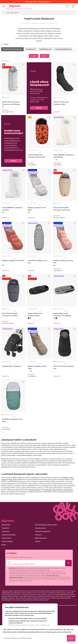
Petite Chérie (13, 480)
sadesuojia (48, 490)
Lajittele (45, 56)
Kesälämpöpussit (45, 49)
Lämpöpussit (35, 23)
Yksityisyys (38, 535)
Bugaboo (66, 478)
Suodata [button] (34, 56)
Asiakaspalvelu (6, 525)
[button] (3, 6)
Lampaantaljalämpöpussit (64, 49)
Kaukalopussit (31, 49)
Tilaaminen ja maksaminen (43, 531)
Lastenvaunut (25, 23)
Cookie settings (6, 538)
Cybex (71, 478)
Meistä (4, 545)
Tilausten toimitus (40, 528)
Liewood (4, 480)
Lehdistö (38, 541)
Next (74, 49)
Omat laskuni (6, 531)
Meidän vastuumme (41, 538)
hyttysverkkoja (57, 490)
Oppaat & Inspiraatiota (9, 535)
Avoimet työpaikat (7, 541)
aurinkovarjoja (68, 490)
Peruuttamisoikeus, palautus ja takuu (46, 525)
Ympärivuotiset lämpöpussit (49, 23)
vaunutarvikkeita (34, 490)
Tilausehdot (5, 528)
